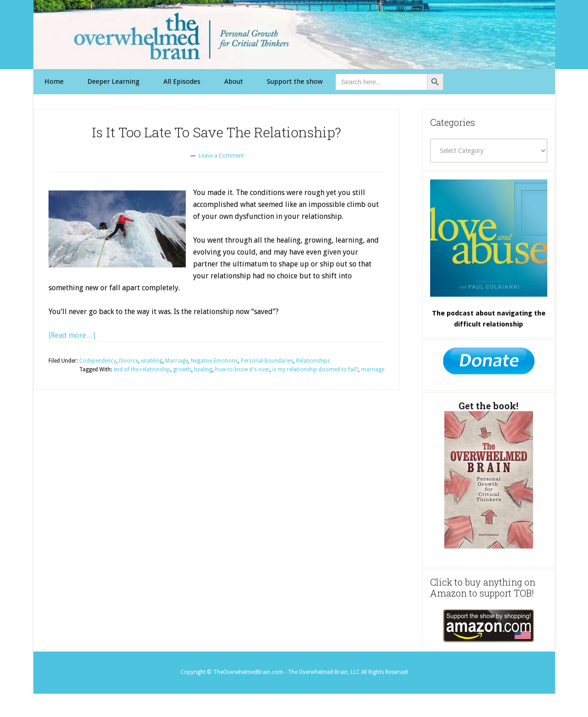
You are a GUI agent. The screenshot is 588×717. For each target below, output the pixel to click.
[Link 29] (489, 238)
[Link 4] (234, 82)
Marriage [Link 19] (177, 361)
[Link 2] (113, 82)
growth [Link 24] (182, 369)
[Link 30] (489, 364)
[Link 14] (117, 229)
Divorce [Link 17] (129, 361)
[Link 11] (295, 82)
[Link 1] (54, 82)
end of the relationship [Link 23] (142, 369)
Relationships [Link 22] (313, 361)
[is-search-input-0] (381, 82)
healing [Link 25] (203, 369)
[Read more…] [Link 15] (72, 335)
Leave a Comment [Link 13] (221, 156)
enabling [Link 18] (152, 361)
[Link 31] (489, 480)
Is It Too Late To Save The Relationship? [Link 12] (216, 132)
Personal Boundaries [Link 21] (267, 361)
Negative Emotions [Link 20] (214, 361)
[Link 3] (182, 82)
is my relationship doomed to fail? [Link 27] (315, 369)
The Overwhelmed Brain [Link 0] (294, 35)
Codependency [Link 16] (98, 361)
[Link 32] (489, 626)
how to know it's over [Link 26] (242, 369)
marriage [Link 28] (373, 369)
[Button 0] (435, 82)
